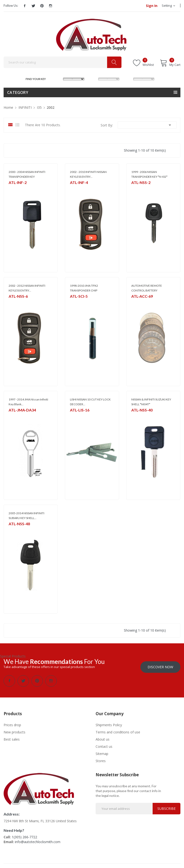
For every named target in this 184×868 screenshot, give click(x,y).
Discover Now (160, 664)
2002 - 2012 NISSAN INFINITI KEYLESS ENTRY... (27, 288)
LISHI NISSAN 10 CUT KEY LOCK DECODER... (90, 402)
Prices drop (12, 722)
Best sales (12, 736)
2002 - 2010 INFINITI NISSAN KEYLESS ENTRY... (88, 174)
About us (103, 736)
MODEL (93, 78)
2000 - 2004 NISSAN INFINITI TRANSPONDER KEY (27, 174)
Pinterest (42, 6)
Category (18, 92)
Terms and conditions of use (118, 729)
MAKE (58, 78)
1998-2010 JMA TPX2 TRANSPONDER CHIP (84, 288)
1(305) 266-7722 (24, 834)
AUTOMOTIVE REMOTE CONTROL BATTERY (147, 288)
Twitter (33, 6)
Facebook (25, 6)
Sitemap (102, 751)
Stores (101, 758)
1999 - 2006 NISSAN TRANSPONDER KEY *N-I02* (149, 174)
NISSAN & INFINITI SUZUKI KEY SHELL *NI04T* (151, 402)
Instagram (51, 6)
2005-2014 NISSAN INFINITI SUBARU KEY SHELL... (26, 516)
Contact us (104, 744)
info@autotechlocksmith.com (38, 839)
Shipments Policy (109, 722)
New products (14, 729)
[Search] (63, 62)
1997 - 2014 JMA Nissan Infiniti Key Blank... (28, 402)
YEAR (128, 78)
